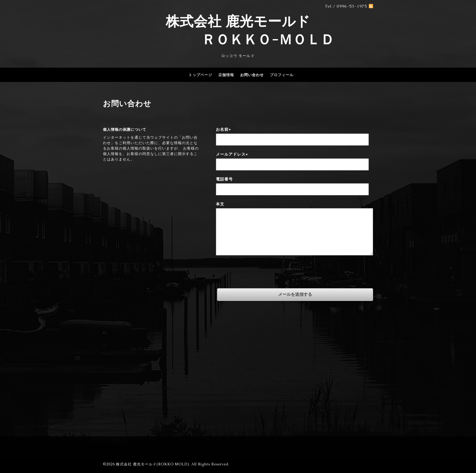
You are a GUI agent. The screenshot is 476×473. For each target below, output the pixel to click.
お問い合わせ (252, 75)
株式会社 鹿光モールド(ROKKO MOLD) (152, 464)
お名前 (223, 129)
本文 (220, 204)
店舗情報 (226, 75)
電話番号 (224, 179)
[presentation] (262, 273)
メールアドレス (232, 154)
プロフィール (282, 75)
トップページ (200, 75)
